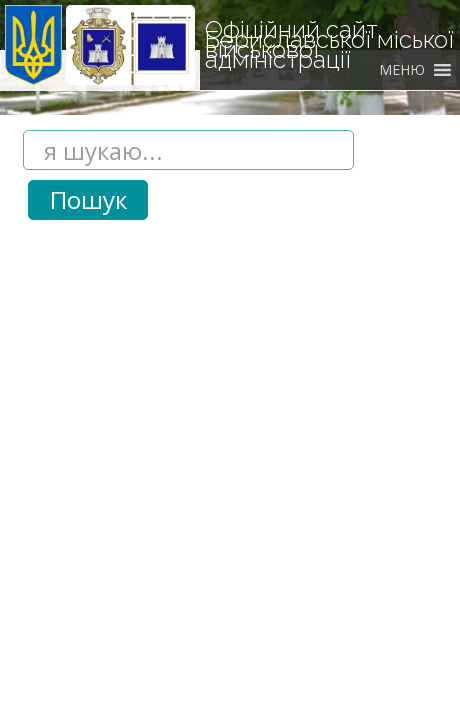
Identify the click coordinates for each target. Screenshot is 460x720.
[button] (402, 70)
